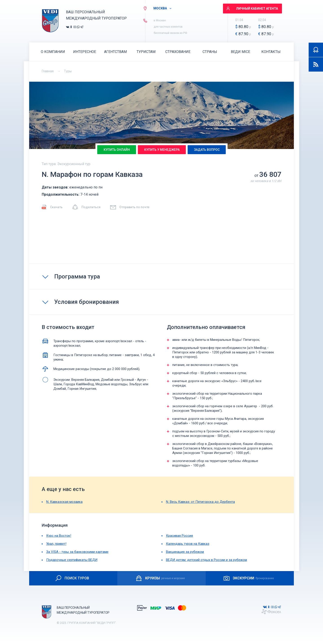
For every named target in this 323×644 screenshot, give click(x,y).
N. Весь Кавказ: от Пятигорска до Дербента (200, 502)
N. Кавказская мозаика (64, 502)
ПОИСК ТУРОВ (72, 578)
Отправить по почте (129, 207)
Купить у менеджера (162, 150)
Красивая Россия (179, 536)
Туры (68, 71)
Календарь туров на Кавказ (188, 544)
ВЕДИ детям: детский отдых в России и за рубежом (206, 560)
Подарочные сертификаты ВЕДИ (72, 560)
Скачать (52, 207)
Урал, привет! (56, 544)
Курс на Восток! (59, 536)
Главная (48, 71)
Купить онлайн (117, 150)
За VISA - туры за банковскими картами (77, 552)
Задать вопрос (207, 150)
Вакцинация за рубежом (185, 552)
